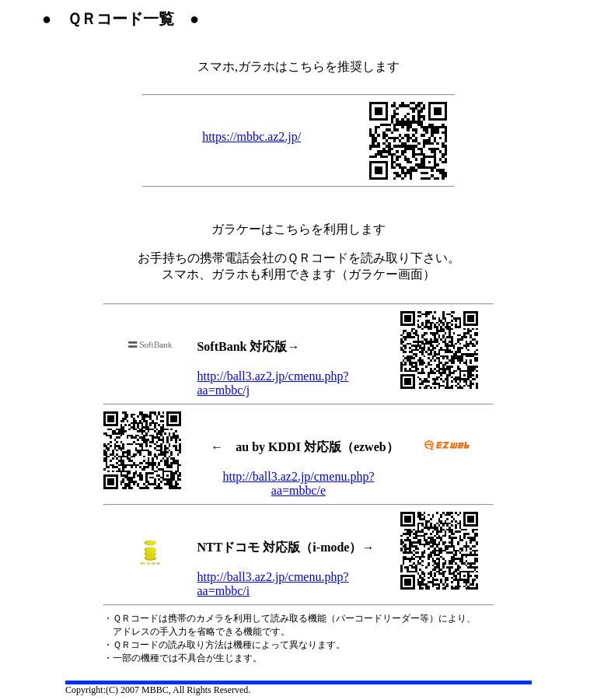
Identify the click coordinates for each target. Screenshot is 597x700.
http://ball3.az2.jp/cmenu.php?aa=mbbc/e (298, 483)
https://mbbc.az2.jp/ (251, 136)
